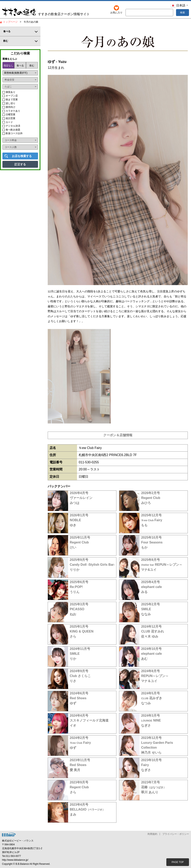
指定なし (8, 66)
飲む (32, 66)
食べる (20, 66)
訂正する (20, 164)
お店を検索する (22, 156)
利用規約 (152, 834)
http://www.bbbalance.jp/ (15, 860)
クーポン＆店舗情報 (118, 435)
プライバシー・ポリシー (176, 834)
